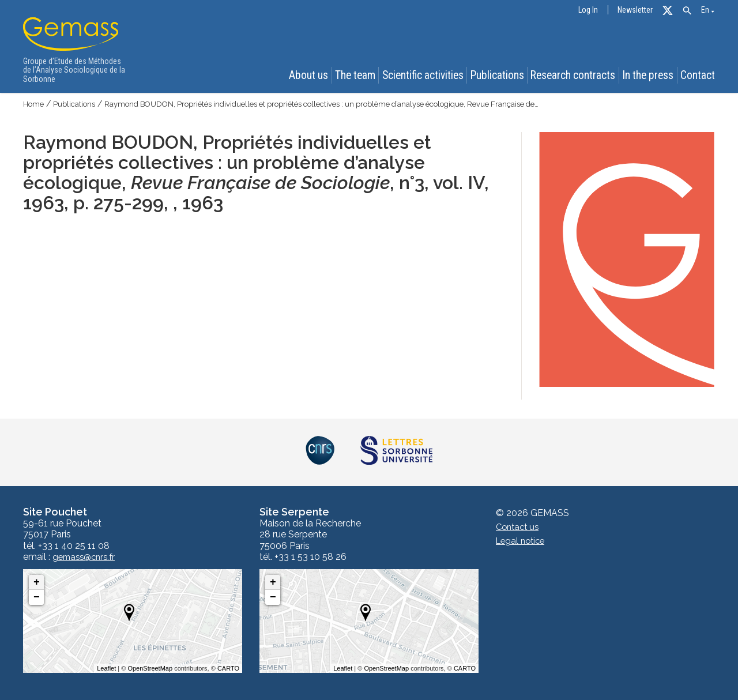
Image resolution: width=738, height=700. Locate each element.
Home (35, 104)
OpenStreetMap (150, 668)
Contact (700, 76)
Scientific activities (420, 76)
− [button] (37, 597)
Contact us (519, 527)
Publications (496, 76)
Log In (588, 10)
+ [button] (37, 582)
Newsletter (635, 10)
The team (351, 76)
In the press (648, 76)
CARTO (228, 668)
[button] (687, 11)
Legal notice (522, 541)
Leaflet (106, 668)
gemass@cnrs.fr (86, 557)
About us (300, 76)
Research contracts (572, 76)
